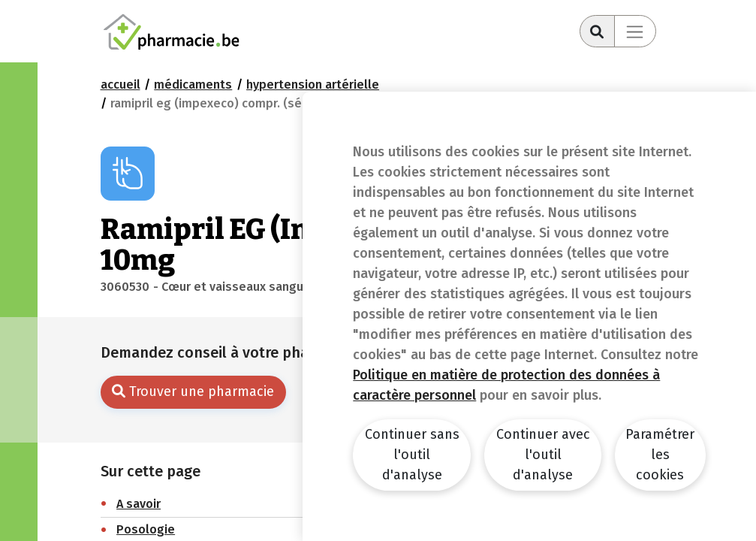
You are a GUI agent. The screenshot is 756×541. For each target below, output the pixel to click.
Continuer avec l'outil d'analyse (543, 455)
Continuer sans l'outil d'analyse (412, 455)
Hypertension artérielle (313, 85)
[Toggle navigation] (635, 31)
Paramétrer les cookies (660, 455)
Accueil (120, 85)
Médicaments (193, 85)
